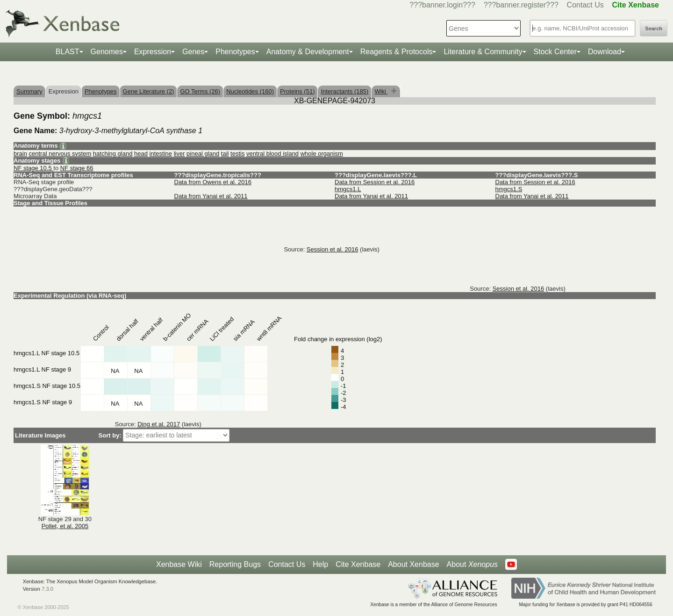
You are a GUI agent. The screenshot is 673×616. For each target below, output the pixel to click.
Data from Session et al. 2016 (375, 182)
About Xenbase (413, 564)
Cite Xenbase (358, 564)
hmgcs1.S (509, 189)
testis (237, 154)
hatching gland (113, 154)
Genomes (107, 52)
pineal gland (203, 154)
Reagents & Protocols (397, 52)
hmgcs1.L (348, 189)
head (141, 154)
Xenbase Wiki (179, 564)
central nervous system (60, 154)
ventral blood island (272, 154)
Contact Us (585, 5)
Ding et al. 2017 (159, 424)
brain (20, 154)
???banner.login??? (442, 5)
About (472, 565)
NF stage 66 (77, 168)
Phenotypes (235, 52)
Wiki (381, 91)
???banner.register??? (521, 5)
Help (320, 564)
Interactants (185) (344, 91)
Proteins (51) (297, 91)
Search (654, 29)
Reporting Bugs (235, 564)
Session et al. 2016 (333, 249)
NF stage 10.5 (33, 168)
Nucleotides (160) (250, 91)
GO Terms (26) (200, 91)
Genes (193, 52)
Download (605, 52)
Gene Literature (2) (149, 91)
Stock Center (555, 52)
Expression (153, 52)
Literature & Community (483, 52)
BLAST (68, 52)
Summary (29, 91)
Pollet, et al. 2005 (65, 526)
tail (225, 154)
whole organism (322, 154)
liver (179, 154)
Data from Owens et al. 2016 (213, 182)
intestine (161, 154)
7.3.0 (47, 589)
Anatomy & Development (308, 52)
